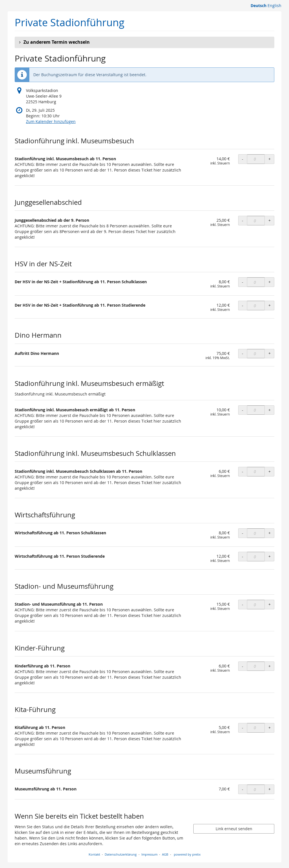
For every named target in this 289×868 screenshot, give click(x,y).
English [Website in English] (274, 6)
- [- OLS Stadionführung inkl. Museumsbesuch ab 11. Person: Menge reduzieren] (243, 159)
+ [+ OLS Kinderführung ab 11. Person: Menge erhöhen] (270, 666)
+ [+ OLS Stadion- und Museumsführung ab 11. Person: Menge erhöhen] (270, 604)
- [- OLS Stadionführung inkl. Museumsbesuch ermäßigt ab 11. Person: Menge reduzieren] (243, 410)
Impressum (149, 854)
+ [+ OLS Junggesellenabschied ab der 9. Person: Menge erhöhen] (270, 220)
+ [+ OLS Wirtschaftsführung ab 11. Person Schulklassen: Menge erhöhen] (270, 533)
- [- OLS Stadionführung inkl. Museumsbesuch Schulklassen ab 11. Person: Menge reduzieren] (243, 472)
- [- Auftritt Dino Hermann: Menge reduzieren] (243, 353)
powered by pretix (187, 854)
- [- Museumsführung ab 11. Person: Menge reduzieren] (243, 789)
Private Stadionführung (70, 22)
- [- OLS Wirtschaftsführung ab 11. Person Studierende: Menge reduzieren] (243, 556)
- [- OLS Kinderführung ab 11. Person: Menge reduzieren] (243, 666)
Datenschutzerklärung (121, 854)
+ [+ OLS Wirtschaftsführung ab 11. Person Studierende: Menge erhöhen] (270, 556)
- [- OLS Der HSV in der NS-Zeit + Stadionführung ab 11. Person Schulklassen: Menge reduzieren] (243, 282)
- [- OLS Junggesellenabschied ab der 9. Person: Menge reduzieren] (243, 220)
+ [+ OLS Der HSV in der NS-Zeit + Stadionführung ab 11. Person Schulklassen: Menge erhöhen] (270, 282)
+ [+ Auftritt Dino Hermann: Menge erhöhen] (270, 353)
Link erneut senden (234, 829)
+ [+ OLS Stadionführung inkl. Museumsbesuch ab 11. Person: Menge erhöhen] (270, 159)
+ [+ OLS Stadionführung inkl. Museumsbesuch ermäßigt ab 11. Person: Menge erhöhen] (270, 410)
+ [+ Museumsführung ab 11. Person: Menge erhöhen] (270, 789)
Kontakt (94, 854)
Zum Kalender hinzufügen (51, 121)
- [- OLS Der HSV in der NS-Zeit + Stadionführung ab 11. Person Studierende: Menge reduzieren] (243, 305)
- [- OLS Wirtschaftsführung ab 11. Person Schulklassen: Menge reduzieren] (243, 533)
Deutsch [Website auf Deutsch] (259, 6)
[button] (144, 42)
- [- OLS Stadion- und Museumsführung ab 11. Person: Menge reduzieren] (243, 604)
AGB (165, 854)
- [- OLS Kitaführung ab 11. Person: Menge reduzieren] (243, 728)
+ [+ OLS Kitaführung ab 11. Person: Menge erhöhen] (270, 728)
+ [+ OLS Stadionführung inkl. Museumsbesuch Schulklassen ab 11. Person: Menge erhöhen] (270, 472)
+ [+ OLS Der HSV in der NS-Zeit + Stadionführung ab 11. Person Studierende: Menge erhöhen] (270, 305)
